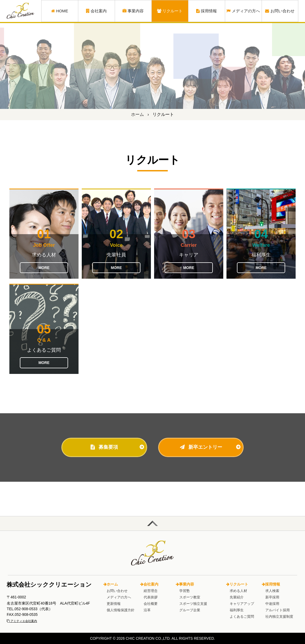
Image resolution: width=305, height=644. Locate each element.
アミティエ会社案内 (22, 621)
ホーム (137, 114)
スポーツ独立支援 (193, 604)
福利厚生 (237, 610)
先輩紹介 (237, 597)
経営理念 (151, 591)
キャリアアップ (242, 604)
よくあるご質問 (242, 617)
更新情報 (114, 604)
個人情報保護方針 (121, 610)
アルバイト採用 (278, 610)
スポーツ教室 (190, 597)
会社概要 (151, 604)
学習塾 (185, 591)
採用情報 (207, 11)
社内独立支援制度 (279, 617)
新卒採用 (272, 597)
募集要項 (104, 447)
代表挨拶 (151, 597)
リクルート (170, 11)
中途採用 (272, 604)
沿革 (147, 610)
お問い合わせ (280, 11)
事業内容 (133, 11)
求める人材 (238, 591)
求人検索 (272, 591)
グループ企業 (190, 610)
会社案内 (96, 11)
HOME (60, 11)
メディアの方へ (243, 11)
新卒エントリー (201, 447)
